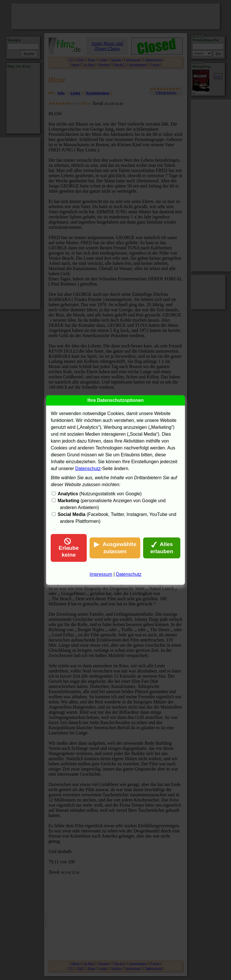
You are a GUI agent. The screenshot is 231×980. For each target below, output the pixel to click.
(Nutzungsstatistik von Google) (99, 494)
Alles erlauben (162, 548)
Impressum (101, 574)
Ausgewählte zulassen (115, 548)
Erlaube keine (69, 548)
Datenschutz (88, 469)
